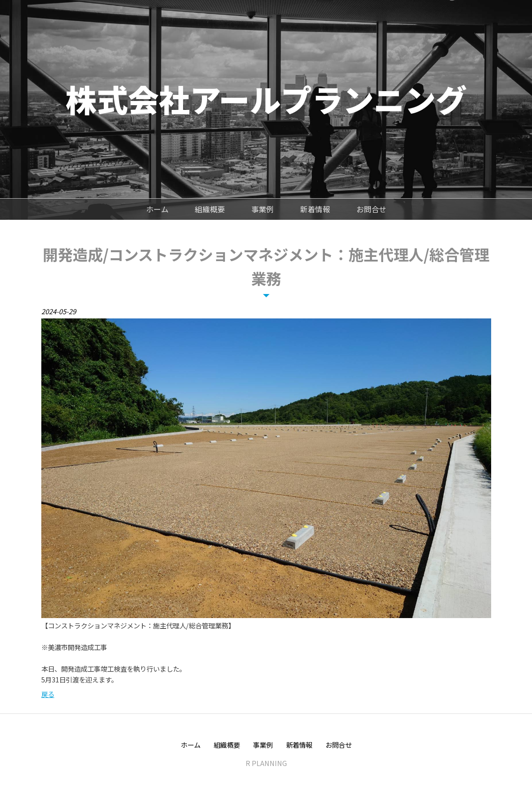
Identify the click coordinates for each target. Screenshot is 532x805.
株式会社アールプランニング (266, 99)
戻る (48, 694)
